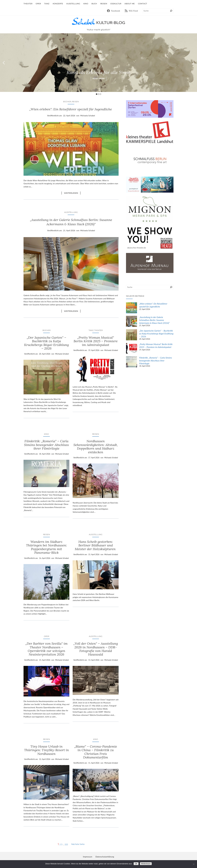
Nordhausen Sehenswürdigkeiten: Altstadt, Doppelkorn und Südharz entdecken (96, 447)
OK (136, 864)
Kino (46, 434)
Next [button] (193, 63)
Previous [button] (4, 63)
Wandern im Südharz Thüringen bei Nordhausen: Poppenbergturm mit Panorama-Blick (46, 547)
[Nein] (194, 864)
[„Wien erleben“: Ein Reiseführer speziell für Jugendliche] (132, 308)
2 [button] (98, 94)
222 (66, 844)
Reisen (75, 102)
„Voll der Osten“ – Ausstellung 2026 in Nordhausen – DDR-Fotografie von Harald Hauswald (96, 649)
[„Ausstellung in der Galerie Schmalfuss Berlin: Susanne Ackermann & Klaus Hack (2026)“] (132, 322)
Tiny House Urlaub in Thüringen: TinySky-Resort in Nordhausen (46, 750)
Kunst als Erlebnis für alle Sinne (99, 72)
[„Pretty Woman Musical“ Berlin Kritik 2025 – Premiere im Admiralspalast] (132, 349)
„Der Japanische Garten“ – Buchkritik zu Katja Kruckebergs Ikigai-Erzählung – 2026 (46, 343)
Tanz (91, 330)
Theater (98, 330)
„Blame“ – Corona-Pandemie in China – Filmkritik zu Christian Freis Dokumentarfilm (96, 752)
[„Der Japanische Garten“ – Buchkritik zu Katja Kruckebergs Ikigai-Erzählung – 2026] (132, 335)
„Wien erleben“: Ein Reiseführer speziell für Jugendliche (71, 109)
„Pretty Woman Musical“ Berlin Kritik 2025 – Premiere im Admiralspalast (96, 341)
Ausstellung (71, 212)
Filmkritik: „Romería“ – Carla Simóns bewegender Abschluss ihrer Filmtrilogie (46, 445)
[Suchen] (171, 11)
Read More (99, 79)
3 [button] (100, 94)
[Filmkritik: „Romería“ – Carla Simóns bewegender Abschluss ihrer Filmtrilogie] (132, 362)
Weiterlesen (72, 193)
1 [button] (97, 94)
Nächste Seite (78, 844)
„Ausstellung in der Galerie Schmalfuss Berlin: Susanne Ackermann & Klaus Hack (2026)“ (71, 222)
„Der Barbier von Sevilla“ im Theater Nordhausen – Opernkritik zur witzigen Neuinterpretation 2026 (46, 649)
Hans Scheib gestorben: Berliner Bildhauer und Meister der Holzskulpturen (96, 545)
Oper (46, 636)
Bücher (67, 102)
